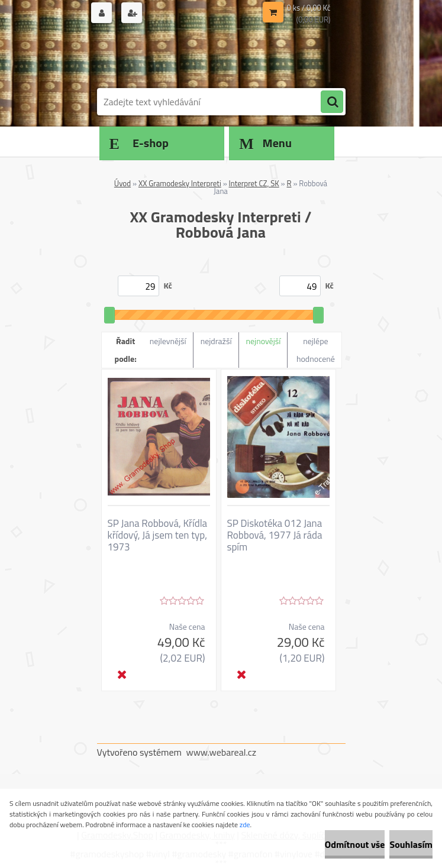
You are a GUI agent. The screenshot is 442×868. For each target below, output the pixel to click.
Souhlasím (411, 844)
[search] (332, 102)
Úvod (122, 183)
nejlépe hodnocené (316, 350)
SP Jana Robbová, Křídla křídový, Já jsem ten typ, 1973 (158, 535)
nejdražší (216, 341)
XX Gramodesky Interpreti (180, 183)
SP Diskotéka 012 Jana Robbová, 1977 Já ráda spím (275, 535)
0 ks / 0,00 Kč (309, 8)
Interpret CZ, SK (254, 183)
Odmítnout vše (355, 844)
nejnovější (264, 341)
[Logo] (178, 57)
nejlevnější (168, 341)
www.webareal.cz (221, 752)
